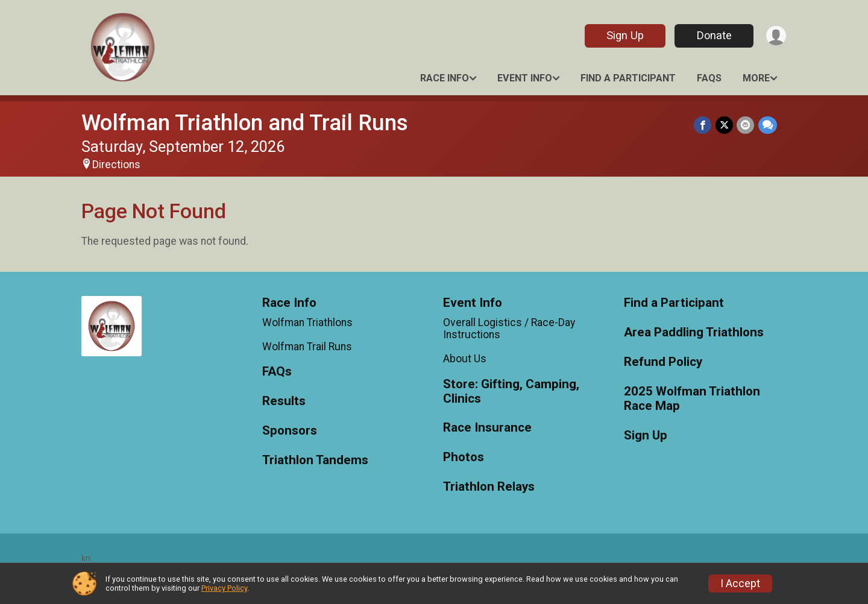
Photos (464, 457)
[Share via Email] (746, 125)
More (756, 78)
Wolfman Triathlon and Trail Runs (245, 123)
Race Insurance (487, 428)
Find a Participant (628, 78)
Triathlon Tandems (315, 460)
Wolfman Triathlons (307, 322)
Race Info (445, 78)
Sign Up (624, 35)
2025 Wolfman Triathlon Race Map (692, 399)
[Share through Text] (768, 125)
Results (284, 401)
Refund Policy (663, 362)
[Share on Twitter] (725, 125)
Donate (713, 35)
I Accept (740, 584)
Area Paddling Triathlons (694, 332)
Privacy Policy (224, 588)
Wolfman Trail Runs (307, 347)
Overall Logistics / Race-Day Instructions (509, 329)
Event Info (525, 78)
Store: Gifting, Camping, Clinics (511, 392)
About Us (465, 359)
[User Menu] (775, 36)
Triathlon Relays (489, 487)
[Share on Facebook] (704, 125)
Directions (116, 165)
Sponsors (290, 431)
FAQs (709, 78)
